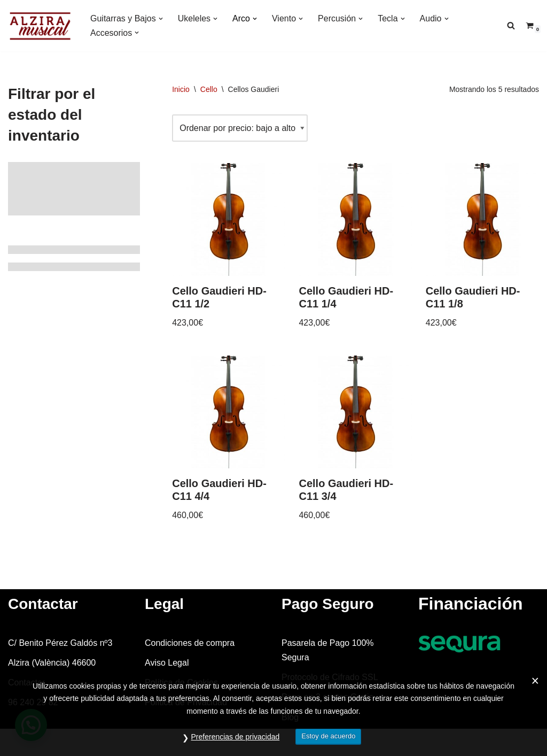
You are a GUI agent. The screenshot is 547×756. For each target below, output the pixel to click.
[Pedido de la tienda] (240, 128)
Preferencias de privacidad (236, 737)
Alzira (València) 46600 (52, 663)
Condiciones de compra (190, 643)
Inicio (181, 89)
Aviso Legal (167, 663)
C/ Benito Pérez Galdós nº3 (60, 643)
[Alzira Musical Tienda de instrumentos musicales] (40, 26)
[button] (161, 19)
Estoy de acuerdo (328, 736)
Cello (209, 89)
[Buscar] (511, 25)
